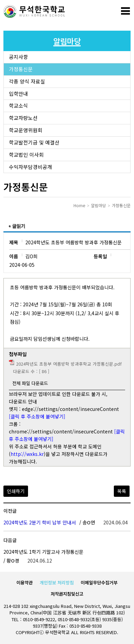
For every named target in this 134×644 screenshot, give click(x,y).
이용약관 (25, 582)
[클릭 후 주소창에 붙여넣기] (37, 416)
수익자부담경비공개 (30, 167)
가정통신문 (21, 69)
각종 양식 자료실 (27, 81)
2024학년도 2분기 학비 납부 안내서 (40, 522)
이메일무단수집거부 (99, 582)
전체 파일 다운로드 (30, 383)
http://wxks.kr (27, 454)
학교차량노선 (23, 118)
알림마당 (98, 205)
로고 (34, 12)
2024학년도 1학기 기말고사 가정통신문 (43, 552)
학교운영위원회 (26, 130)
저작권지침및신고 (67, 594)
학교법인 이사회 (26, 155)
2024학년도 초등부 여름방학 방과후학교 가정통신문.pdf (69, 364)
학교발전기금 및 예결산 (34, 142)
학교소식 (18, 105)
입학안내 (18, 94)
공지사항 (18, 57)
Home (79, 205)
